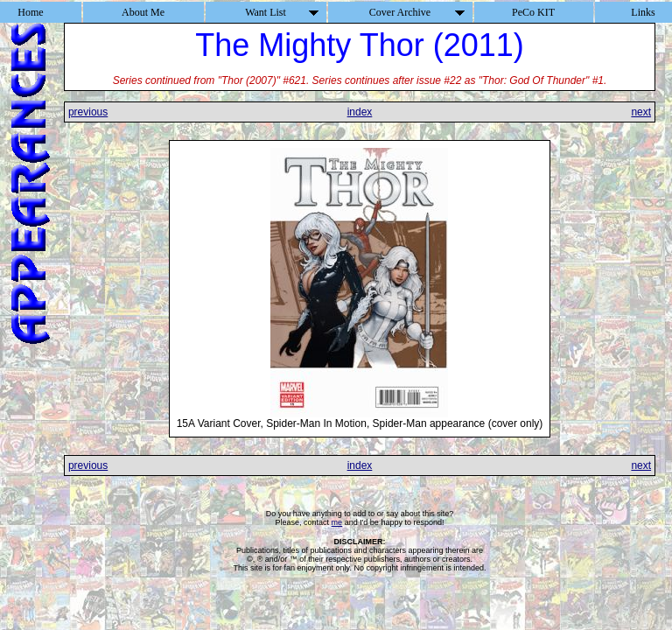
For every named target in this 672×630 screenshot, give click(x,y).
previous (88, 112)
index (360, 112)
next (641, 112)
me (337, 522)
